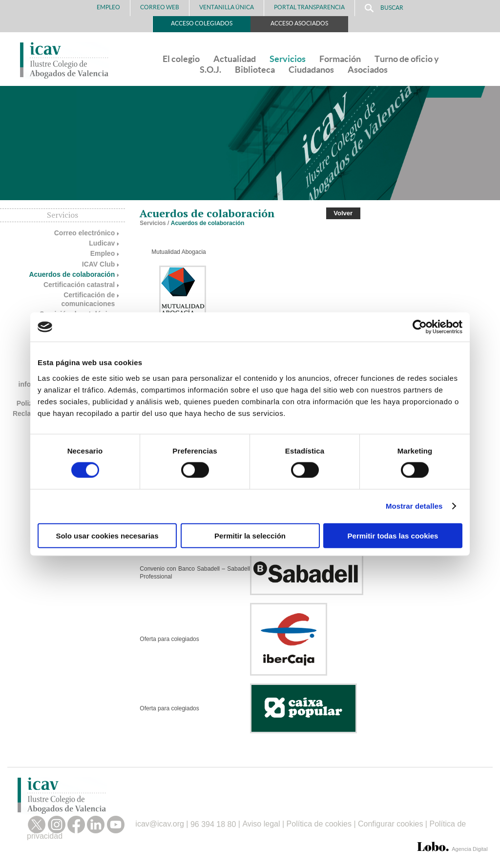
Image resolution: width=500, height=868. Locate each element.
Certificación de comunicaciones (88, 299)
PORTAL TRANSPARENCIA (309, 7)
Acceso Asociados (299, 23)
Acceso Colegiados (202, 23)
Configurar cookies (390, 824)
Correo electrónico (84, 233)
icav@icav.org (160, 824)
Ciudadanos (311, 70)
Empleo (108, 7)
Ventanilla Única (227, 7)
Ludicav (102, 243)
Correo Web (160, 7)
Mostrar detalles (414, 506)
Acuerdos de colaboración (72, 274)
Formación (340, 59)
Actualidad (235, 59)
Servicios (288, 59)
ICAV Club (98, 264)
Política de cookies (319, 824)
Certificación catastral (79, 285)
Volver (343, 213)
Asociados (368, 70)
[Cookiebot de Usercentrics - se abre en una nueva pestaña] (420, 327)
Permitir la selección (250, 535)
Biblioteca (255, 70)
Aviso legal (261, 824)
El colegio (181, 59)
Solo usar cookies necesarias (107, 535)
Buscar (384, 8)
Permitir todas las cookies (393, 535)
